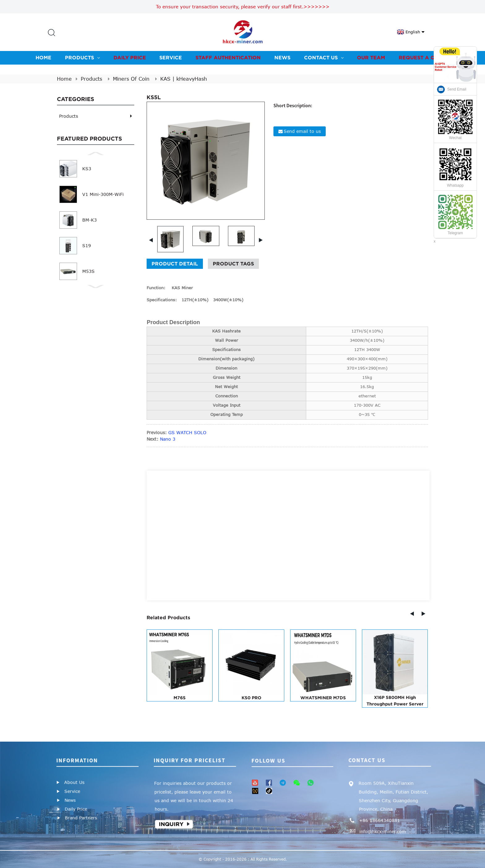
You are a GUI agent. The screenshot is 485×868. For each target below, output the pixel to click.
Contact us (324, 57)
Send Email (457, 89)
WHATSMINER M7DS (323, 698)
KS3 (87, 169)
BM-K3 (90, 220)
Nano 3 (168, 439)
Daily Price (130, 57)
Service (171, 57)
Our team (371, 57)
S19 (87, 246)
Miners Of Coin (131, 79)
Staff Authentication (228, 57)
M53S (88, 271)
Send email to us (302, 131)
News (282, 57)
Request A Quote (424, 57)
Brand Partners (80, 818)
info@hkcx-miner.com (382, 832)
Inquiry (170, 825)
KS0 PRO (251, 698)
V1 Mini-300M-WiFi (103, 194)
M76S (180, 698)
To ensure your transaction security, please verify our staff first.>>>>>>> (243, 6)
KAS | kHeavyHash (184, 79)
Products (82, 57)
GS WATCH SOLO (187, 432)
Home (43, 57)
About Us (74, 782)
